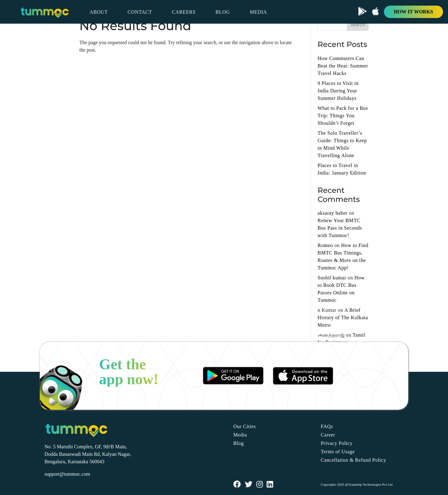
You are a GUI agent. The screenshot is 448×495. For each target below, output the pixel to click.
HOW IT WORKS (413, 12)
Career (328, 435)
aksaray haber (333, 213)
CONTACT (140, 12)
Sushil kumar (332, 278)
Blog (239, 443)
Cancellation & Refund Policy (353, 460)
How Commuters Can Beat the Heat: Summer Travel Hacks (343, 66)
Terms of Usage (338, 452)
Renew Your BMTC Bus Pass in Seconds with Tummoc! (340, 228)
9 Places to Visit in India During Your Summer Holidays (338, 91)
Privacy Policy (337, 443)
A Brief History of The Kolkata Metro (343, 318)
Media (240, 435)
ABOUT (99, 12)
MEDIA (258, 12)
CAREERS (184, 12)
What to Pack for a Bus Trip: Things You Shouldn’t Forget (343, 116)
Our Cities (245, 426)
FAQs (327, 426)
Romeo (325, 245)
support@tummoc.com (67, 474)
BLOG (223, 12)
